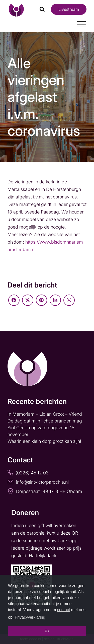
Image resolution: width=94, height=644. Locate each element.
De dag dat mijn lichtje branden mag (45, 421)
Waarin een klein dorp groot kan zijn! (45, 441)
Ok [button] (47, 631)
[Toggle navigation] (79, 22)
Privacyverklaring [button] (30, 617)
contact (64, 610)
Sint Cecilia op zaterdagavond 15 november (41, 431)
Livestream (69, 9)
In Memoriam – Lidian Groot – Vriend (45, 414)
